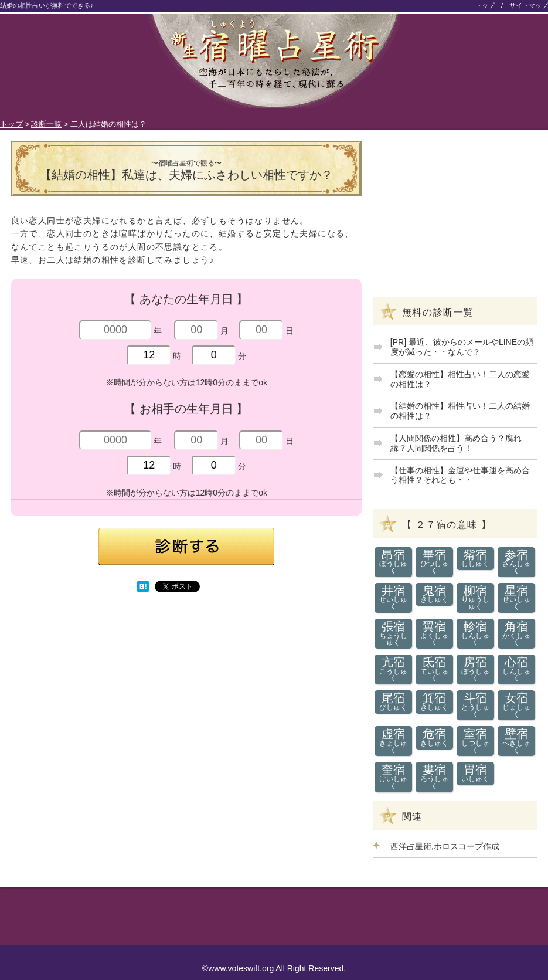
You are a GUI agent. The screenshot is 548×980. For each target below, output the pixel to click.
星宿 (517, 598)
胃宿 (476, 773)
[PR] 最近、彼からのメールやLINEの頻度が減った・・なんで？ (462, 347)
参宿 (517, 562)
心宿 (517, 669)
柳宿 (476, 598)
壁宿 (517, 741)
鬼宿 (435, 594)
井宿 (394, 598)
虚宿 (394, 741)
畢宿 (435, 562)
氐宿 (435, 669)
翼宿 (435, 633)
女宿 (517, 705)
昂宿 (394, 562)
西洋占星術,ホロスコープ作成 (445, 846)
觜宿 (476, 559)
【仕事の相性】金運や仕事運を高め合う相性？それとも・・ (460, 475)
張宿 (394, 633)
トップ (485, 5)
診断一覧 (46, 124)
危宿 (435, 737)
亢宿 (394, 669)
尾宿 (394, 702)
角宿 (517, 633)
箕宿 (435, 702)
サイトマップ (529, 5)
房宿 (476, 669)
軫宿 (476, 633)
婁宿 (435, 776)
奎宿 (394, 776)
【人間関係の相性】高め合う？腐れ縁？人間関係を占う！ (456, 443)
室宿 (476, 741)
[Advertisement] (99, 686)
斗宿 (476, 705)
